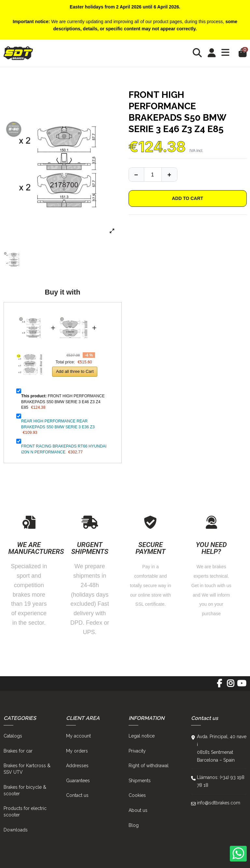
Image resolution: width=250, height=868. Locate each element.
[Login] (212, 53)
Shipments (140, 781)
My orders (77, 751)
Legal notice (142, 736)
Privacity (137, 751)
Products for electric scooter (25, 812)
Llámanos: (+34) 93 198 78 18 (221, 781)
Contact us (77, 795)
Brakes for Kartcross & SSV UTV (27, 769)
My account (78, 736)
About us (138, 810)
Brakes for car (18, 751)
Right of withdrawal (149, 766)
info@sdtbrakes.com (219, 803)
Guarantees (78, 781)
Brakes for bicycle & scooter (25, 790)
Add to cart (187, 198)
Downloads (16, 830)
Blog (134, 825)
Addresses (77, 766)
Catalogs (13, 736)
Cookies (137, 795)
